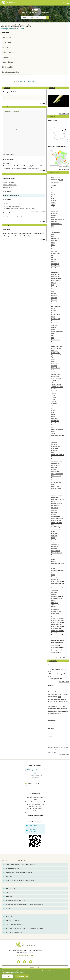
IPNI (6, 892)
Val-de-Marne (55, 391)
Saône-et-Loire (56, 368)
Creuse (53, 236)
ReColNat (8, 877)
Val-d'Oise (54, 389)
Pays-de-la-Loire (56, 342)
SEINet (7, 908)
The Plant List (9, 888)
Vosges (53, 397)
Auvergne (54, 444)
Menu (66, 3)
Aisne (53, 194)
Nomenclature (7, 62)
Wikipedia (8, 916)
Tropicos (8, 896)
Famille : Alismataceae (10, 185)
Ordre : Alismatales (9, 182)
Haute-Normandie (57, 270)
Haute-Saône (55, 272)
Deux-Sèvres (55, 238)
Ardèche (54, 203)
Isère (53, 289)
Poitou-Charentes (56, 346)
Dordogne (54, 241)
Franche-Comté (56, 253)
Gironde (54, 259)
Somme (54, 380)
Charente (54, 222)
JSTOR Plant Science (12, 920)
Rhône (53, 361)
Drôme (53, 245)
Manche (54, 321)
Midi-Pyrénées (56, 472)
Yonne (53, 399)
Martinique (54, 323)
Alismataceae (22, 29)
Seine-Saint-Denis (57, 378)
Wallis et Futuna (56, 611)
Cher (53, 226)
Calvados (54, 215)
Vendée (54, 393)
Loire (53, 304)
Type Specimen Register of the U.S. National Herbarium (24, 928)
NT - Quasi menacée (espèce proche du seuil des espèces (57, 650)
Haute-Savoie (55, 274)
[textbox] (33, 18)
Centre (53, 453)
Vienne (53, 395)
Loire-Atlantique (56, 306)
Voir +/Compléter (41, 104)
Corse (53, 230)
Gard (53, 255)
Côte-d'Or (54, 234)
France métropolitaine (58, 581)
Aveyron (54, 209)
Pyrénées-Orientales (57, 357)
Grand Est (54, 540)
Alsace (53, 198)
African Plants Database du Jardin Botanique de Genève (24, 904)
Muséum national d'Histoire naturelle (18, 873)
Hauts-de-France (56, 463)
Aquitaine (54, 201)
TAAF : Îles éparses (57, 605)
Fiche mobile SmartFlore (32, 831)
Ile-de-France (55, 465)
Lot (52, 312)
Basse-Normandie (57, 446)
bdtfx (15, 81)
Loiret (53, 308)
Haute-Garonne (56, 266)
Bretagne (54, 213)
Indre (53, 285)
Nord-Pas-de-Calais (57, 331)
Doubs (53, 243)
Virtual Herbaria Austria (13, 932)
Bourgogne (55, 211)
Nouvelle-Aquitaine (57, 553)
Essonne (54, 247)
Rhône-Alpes (55, 487)
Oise (53, 333)
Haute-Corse (55, 264)
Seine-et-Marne (56, 374)
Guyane (54, 262)
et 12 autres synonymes (38, 211)
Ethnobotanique (8, 52)
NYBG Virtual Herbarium (13, 924)
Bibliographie (7, 67)
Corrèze (54, 228)
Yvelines (54, 401)
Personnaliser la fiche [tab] (33, 785)
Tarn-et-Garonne (56, 385)
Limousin (54, 300)
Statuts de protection (10, 72)
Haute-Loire (55, 268)
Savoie (53, 372)
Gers (53, 257)
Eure (53, 249)
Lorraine (54, 310)
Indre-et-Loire (55, 287)
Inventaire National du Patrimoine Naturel (19, 865)
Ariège (53, 205)
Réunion (54, 359)
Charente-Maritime (57, 224)
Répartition (6, 47)
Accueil (5, 81)
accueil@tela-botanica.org (25, 955)
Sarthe (53, 370)
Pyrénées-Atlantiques (58, 355)
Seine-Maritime (56, 376)
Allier (53, 196)
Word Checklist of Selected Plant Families (19, 881)
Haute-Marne (55, 421)
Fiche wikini (32, 826)
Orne (53, 336)
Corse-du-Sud (55, 232)
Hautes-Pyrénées (56, 278)
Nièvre (53, 329)
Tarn (53, 383)
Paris (53, 338)
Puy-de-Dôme (55, 353)
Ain (52, 192)
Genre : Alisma (8, 187)
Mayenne (54, 325)
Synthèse (5, 32)
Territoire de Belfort (57, 387)
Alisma (3, 29)
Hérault (53, 283)
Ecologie (5, 57)
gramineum (10, 29)
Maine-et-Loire (56, 319)
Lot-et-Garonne (56, 315)
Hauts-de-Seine (56, 281)
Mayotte (54, 327)
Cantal (53, 217)
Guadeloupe (55, 590)
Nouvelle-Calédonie (57, 596)
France (53, 568)
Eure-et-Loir (55, 251)
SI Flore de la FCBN (11, 869)
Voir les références (9, 154)
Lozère (53, 317)
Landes (53, 293)
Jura (53, 291)
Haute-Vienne (55, 276)
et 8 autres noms (64, 681)
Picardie (54, 344)
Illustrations (7, 42)
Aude (53, 207)
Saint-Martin (55, 603)
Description (7, 37)
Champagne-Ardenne (58, 219)
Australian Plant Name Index (15, 900)
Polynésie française (57, 598)
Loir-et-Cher (55, 302)
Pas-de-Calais (55, 340)
